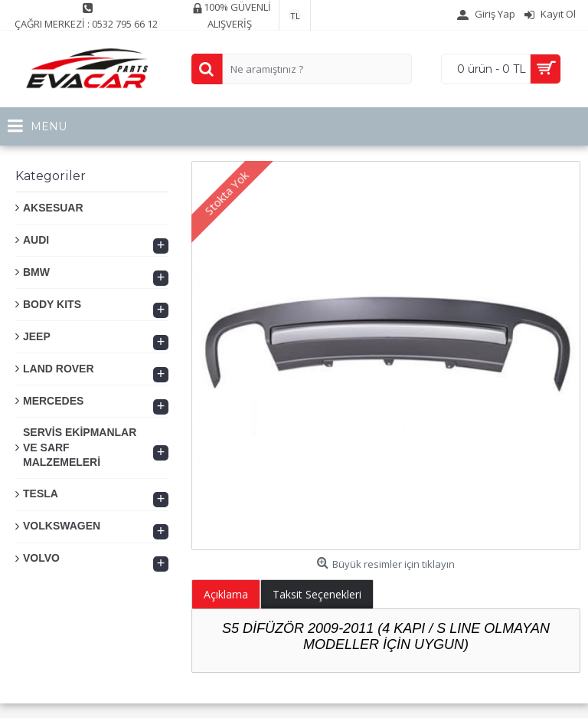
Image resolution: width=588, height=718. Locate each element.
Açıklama (226, 594)
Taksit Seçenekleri (317, 594)
